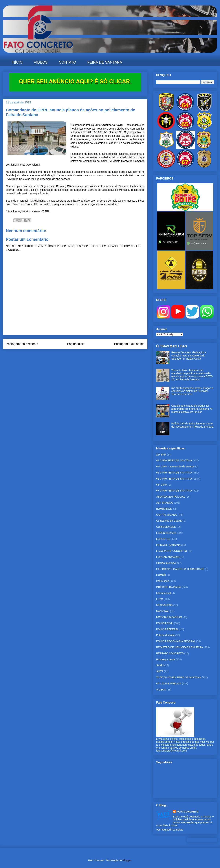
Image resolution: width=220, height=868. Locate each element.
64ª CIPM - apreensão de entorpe (175, 467)
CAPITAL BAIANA (166, 515)
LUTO (160, 599)
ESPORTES (163, 539)
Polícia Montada (165, 635)
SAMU (160, 665)
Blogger (127, 860)
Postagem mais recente (22, 344)
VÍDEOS (41, 62)
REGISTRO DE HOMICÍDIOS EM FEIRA (180, 647)
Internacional (164, 593)
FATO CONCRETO (188, 812)
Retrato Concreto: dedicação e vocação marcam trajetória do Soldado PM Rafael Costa (189, 356)
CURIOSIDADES (166, 527)
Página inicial (76, 344)
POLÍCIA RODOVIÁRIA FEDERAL (176, 641)
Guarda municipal (166, 563)
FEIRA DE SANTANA (105, 62)
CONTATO (67, 62)
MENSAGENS (164, 605)
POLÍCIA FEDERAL (167, 629)
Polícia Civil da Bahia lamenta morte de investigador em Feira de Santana (192, 425)
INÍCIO (17, 62)
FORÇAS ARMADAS (168, 557)
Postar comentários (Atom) (80, 356)
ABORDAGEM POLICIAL (171, 497)
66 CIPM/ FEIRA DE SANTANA (174, 479)
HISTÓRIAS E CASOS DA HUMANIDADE (180, 569)
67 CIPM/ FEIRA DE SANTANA (174, 491)
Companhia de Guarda (169, 521)
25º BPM (161, 455)
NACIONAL (163, 611)
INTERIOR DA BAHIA (169, 587)
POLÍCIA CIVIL (165, 623)
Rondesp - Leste (166, 659)
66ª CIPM (162, 485)
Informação (163, 581)
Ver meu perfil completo (170, 830)
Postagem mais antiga (129, 344)
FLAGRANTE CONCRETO (172, 551)
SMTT (160, 671)
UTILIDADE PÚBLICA (169, 684)
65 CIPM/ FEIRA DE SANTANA (174, 473)
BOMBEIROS (164, 509)
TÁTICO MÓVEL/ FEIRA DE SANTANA (179, 677)
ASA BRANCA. (165, 503)
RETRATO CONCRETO (170, 653)
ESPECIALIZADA (166, 533)
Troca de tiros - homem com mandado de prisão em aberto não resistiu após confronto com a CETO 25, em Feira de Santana (192, 375)
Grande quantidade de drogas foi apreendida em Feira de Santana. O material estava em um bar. (192, 409)
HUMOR (161, 575)
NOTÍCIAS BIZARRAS (169, 617)
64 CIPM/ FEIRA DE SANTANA (174, 460)
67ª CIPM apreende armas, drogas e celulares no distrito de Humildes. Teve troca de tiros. (192, 391)
